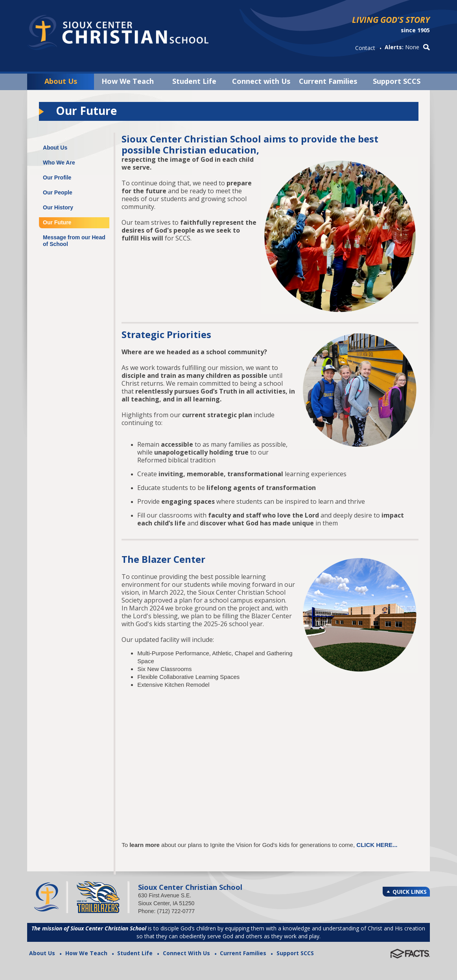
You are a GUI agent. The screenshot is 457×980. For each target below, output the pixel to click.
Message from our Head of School (74, 241)
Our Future (57, 222)
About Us (61, 81)
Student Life (194, 81)
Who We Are (59, 163)
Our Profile (57, 178)
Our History (58, 207)
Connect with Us (261, 81)
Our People (58, 192)
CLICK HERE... (377, 845)
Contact (365, 48)
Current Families (328, 81)
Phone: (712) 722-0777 (166, 911)
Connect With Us (186, 953)
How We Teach (128, 81)
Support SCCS (397, 81)
